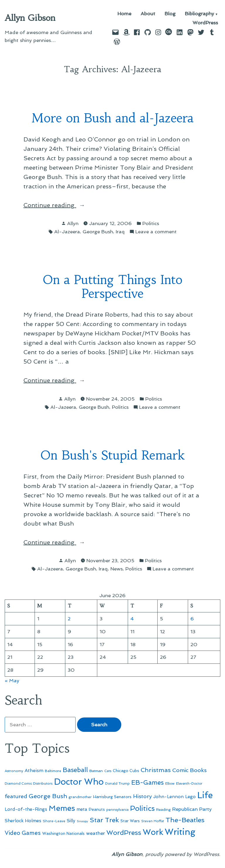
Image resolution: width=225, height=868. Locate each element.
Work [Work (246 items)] (153, 832)
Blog (170, 14)
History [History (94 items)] (142, 796)
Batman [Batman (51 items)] (96, 771)
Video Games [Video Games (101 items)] (23, 833)
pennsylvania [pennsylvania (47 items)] (117, 810)
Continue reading (62, 205)
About (148, 14)
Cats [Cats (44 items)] (108, 771)
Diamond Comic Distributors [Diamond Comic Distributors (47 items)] (29, 783)
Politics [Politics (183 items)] (142, 808)
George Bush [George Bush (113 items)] (48, 796)
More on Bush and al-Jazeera (112, 118)
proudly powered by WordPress (182, 854)
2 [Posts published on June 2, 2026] (69, 619)
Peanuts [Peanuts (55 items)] (97, 809)
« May (12, 680)
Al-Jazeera (67, 232)
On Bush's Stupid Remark (113, 455)
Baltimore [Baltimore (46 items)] (53, 771)
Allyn (73, 223)
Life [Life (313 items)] (205, 795)
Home (124, 14)
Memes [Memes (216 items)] (62, 808)
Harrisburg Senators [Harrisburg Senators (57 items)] (112, 797)
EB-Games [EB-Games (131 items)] (148, 782)
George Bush (98, 232)
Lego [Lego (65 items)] (190, 797)
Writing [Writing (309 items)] (180, 832)
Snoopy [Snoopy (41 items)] (82, 821)
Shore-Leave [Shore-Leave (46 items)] (54, 821)
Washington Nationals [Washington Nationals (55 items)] (63, 833)
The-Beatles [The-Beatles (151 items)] (185, 820)
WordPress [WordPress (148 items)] (124, 832)
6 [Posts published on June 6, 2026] (192, 619)
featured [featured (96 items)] (16, 796)
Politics (151, 223)
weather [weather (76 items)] (96, 833)
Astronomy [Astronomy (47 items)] (14, 771)
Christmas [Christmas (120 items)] (156, 770)
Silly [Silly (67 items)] (71, 821)
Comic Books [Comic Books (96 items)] (189, 770)
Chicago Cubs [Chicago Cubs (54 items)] (126, 771)
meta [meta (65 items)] (82, 809)
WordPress (205, 23)
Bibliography (200, 14)
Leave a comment (156, 232)
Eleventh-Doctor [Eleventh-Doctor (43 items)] (189, 784)
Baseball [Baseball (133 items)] (75, 770)
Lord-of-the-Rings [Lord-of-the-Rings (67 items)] (26, 809)
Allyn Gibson (30, 18)
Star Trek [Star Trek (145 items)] (104, 820)
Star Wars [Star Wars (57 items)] (130, 821)
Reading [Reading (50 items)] (163, 809)
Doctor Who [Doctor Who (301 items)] (79, 782)
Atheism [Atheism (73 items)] (34, 770)
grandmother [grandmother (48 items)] (80, 797)
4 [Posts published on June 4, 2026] (132, 619)
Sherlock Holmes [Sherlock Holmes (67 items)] (23, 821)
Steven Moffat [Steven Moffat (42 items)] (153, 821)
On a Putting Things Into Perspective (113, 287)
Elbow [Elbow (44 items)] (170, 783)
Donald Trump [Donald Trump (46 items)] (117, 783)
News (117, 569)
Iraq (120, 232)
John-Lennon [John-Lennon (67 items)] (168, 797)
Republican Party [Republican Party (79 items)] (192, 809)
